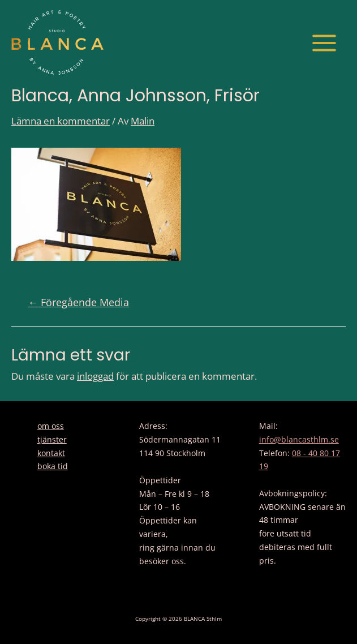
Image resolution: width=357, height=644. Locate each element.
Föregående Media (78, 302)
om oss (51, 426)
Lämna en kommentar (61, 121)
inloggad (95, 376)
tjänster (52, 439)
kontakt (51, 453)
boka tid (53, 466)
